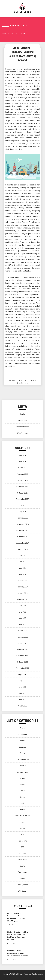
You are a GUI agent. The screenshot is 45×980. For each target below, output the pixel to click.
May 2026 (23, 455)
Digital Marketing (23, 759)
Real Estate (22, 841)
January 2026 (22, 480)
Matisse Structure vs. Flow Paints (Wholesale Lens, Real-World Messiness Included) (18, 936)
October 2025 (22, 493)
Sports (22, 866)
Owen (13, 380)
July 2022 (22, 681)
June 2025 (22, 505)
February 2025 (22, 518)
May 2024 (23, 568)
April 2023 (22, 624)
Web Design (22, 891)
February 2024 (22, 587)
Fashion (23, 778)
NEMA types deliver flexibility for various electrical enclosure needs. (18, 953)
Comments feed (23, 427)
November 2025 (22, 487)
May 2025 (23, 512)
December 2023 (23, 599)
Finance (23, 784)
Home (23, 810)
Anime (22, 728)
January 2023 (22, 643)
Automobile (22, 734)
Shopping (22, 853)
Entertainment (23, 772)
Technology (23, 872)
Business (23, 747)
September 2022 (22, 668)
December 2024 (23, 524)
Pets (22, 835)
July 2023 (22, 606)
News (23, 828)
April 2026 (22, 461)
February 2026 (22, 474)
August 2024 (23, 549)
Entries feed (23, 420)
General (22, 797)
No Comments (23, 383)
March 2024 (23, 580)
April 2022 (22, 700)
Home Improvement (22, 816)
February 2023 (22, 637)
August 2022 (23, 675)
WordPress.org (23, 433)
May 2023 (23, 618)
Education (33, 380)
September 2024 (22, 543)
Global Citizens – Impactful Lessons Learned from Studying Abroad (23, 54)
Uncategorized (22, 885)
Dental (22, 753)
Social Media (22, 860)
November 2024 (22, 530)
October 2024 (22, 537)
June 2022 (22, 687)
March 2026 (23, 468)
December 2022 (23, 649)
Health (22, 803)
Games (23, 791)
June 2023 (22, 612)
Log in (23, 414)
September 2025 (22, 499)
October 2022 (22, 662)
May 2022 (23, 693)
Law (23, 822)
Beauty (22, 741)
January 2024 (22, 593)
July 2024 (22, 555)
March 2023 (23, 631)
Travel (23, 878)
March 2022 (23, 706)
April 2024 (22, 574)
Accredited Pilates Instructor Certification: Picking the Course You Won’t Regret (17, 917)
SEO (22, 847)
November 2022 (22, 656)
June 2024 (22, 562)
